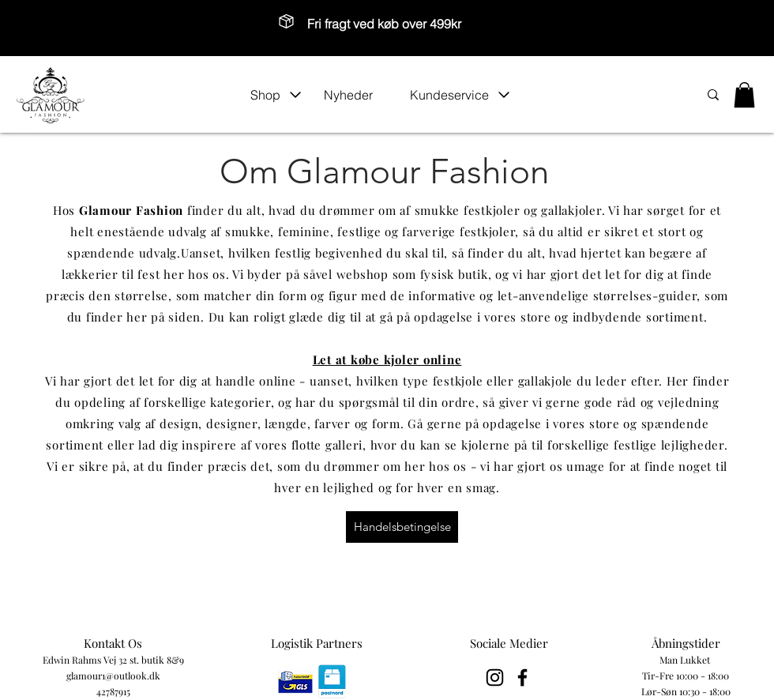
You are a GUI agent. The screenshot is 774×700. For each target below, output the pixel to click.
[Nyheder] (359, 95)
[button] (276, 95)
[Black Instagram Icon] (495, 677)
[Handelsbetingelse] (402, 527)
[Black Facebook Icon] (522, 677)
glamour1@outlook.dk (113, 676)
